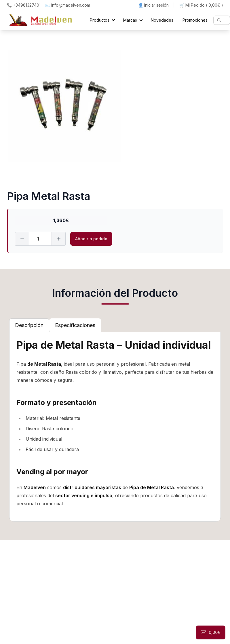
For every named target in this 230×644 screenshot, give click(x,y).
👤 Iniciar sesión (153, 5)
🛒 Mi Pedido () (201, 5)
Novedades (162, 20)
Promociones (195, 20)
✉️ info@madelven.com (68, 5)
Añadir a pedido (91, 239)
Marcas (130, 20)
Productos (100, 20)
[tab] (29, 325)
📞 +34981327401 (24, 5)
